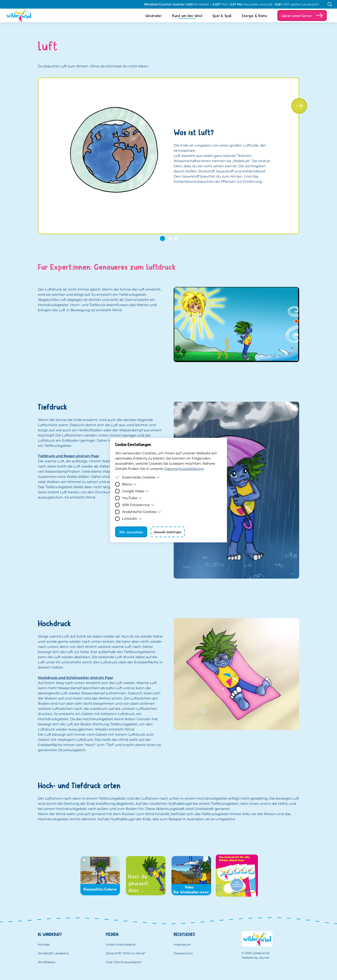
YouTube (132, 498)
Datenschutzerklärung (184, 469)
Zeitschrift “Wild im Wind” (126, 953)
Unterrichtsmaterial (121, 944)
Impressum (182, 944)
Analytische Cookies (142, 512)
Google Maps (136, 491)
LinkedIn (132, 519)
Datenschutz (183, 953)
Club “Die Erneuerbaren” (124, 962)
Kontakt (44, 944)
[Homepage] (15, 15)
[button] (302, 15)
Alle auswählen (131, 532)
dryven (264, 958)
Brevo (129, 484)
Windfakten (47, 962)
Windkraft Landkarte (53, 953)
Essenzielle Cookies (141, 477)
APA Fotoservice (138, 505)
